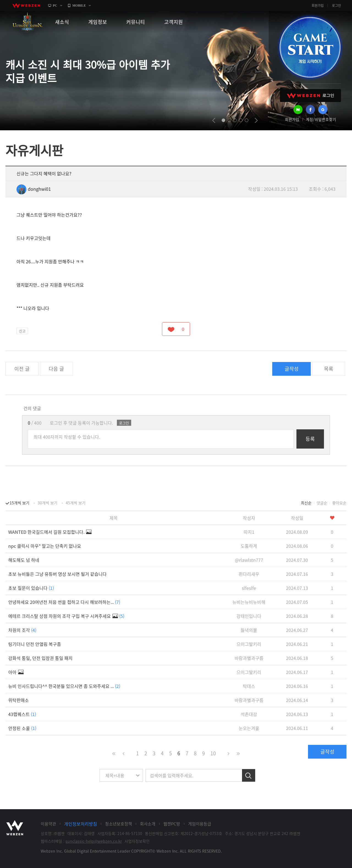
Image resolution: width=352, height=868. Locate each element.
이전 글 (22, 369)
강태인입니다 (249, 616)
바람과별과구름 (249, 658)
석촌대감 (249, 714)
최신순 (306, 503)
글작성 (292, 369)
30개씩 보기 (48, 503)
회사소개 (148, 824)
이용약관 (48, 824)
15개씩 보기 (20, 503)
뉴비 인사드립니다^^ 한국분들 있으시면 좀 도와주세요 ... (64, 686)
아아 (16, 672)
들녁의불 (249, 630)
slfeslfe (249, 588)
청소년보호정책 (119, 824)
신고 (22, 331)
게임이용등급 (200, 824)
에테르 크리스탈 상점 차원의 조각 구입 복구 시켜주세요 (66, 616)
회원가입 (318, 5)
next (256, 120)
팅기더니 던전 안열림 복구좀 (35, 644)
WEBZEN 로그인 (310, 96)
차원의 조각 (22, 630)
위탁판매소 (19, 700)
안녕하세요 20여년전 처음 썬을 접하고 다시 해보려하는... (64, 602)
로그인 (336, 5)
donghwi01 (34, 189)
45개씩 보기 (76, 503)
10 (213, 753)
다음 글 (56, 369)
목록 (329, 369)
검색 (249, 775)
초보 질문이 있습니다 (31, 588)
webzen (26, 5)
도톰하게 (249, 546)
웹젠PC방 (172, 824)
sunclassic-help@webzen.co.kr (94, 841)
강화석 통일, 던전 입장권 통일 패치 (40, 658)
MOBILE (79, 5)
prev (214, 120)
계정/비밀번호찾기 (321, 119)
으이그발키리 (249, 644)
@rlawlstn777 (249, 560)
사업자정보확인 (137, 841)
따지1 (249, 532)
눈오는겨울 (249, 728)
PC (55, 5)
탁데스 (249, 686)
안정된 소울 (22, 728)
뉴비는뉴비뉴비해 (249, 602)
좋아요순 (339, 503)
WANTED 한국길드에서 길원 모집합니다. (50, 532)
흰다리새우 (249, 574)
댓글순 (322, 503)
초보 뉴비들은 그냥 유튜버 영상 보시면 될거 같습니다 (57, 574)
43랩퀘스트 (22, 714)
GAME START (310, 47)
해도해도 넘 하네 (24, 560)
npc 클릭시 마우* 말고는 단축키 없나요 (45, 546)
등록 (310, 439)
